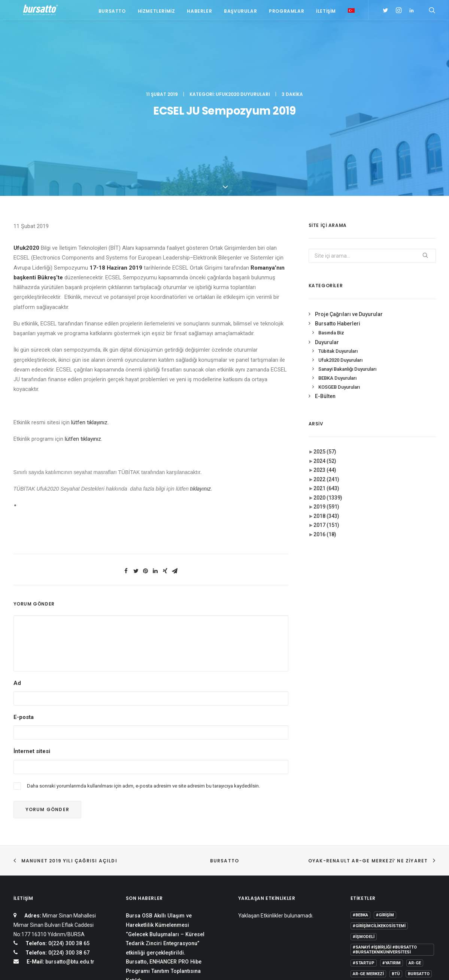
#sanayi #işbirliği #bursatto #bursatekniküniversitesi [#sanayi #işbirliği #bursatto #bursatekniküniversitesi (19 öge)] (385, 837)
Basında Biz (331, 220)
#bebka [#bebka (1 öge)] (360, 803)
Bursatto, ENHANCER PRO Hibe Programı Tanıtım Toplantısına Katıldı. (164, 858)
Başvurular (240, 12)
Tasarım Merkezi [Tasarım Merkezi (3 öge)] (371, 905)
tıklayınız (201, 376)
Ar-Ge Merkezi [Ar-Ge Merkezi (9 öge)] (368, 861)
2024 (325, 348)
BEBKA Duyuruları (337, 265)
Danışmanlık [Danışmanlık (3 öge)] (418, 872)
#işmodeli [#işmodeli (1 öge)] (364, 824)
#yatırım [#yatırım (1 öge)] (392, 851)
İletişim (326, 12)
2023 (325, 357)
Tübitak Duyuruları (338, 238)
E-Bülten (325, 283)
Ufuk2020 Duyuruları (243, 40)
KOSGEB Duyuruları (339, 274)
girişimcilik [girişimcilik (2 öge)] (365, 894)
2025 (325, 339)
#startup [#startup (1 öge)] (364, 851)
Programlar (286, 12)
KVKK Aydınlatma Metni (39, 965)
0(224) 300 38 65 (68, 831)
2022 (326, 367)
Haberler (199, 12)
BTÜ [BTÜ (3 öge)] (396, 861)
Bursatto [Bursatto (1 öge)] (419, 861)
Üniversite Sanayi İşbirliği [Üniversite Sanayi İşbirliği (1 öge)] (382, 916)
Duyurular (327, 229)
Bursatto (112, 12)
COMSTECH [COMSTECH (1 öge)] (384, 872)
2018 (326, 403)
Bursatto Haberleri (338, 211)
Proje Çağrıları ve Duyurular (349, 201)
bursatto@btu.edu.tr (70, 849)
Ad (17, 570)
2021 (326, 376)
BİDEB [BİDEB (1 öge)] (359, 872)
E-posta (24, 604)
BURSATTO (225, 748)
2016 (325, 422)
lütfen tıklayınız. (90, 310)
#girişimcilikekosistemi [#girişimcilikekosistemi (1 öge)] (379, 814)
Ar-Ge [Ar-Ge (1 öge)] (415, 851)
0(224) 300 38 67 (68, 840)
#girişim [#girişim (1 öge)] (385, 803)
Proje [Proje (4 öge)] (393, 894)
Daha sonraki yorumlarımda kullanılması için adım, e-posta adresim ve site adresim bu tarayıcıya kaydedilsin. (143, 673)
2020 (328, 385)
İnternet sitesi (32, 638)
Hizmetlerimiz (157, 12)
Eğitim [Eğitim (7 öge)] (360, 883)
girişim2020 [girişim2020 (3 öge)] (387, 883)
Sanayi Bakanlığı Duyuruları (347, 256)
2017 (326, 412)
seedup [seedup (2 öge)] (415, 894)
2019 (326, 394)
